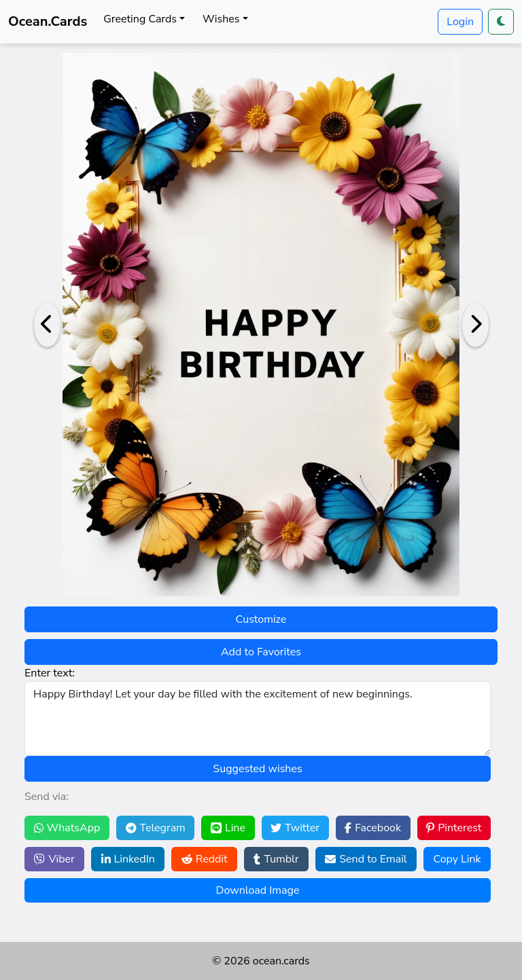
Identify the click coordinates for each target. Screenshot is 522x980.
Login (460, 22)
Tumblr (276, 859)
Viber (54, 859)
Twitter (295, 828)
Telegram (156, 828)
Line (228, 828)
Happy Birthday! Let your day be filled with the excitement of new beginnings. (258, 719)
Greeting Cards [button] (140, 19)
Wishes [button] (221, 19)
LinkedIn (128, 859)
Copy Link (457, 859)
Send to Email (366, 859)
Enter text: (50, 673)
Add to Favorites (261, 652)
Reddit (205, 859)
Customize (261, 619)
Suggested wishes (257, 769)
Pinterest (454, 828)
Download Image (258, 890)
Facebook (373, 828)
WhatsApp (67, 828)
